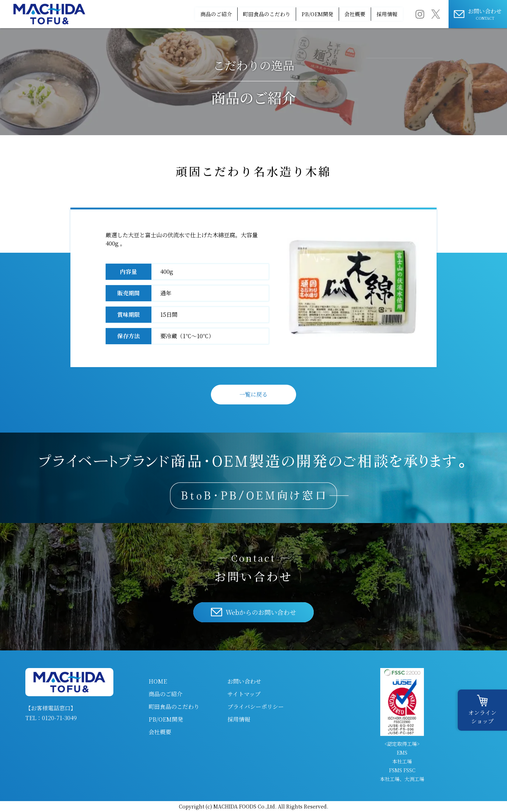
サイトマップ (244, 694)
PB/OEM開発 (290, 14)
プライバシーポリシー (256, 707)
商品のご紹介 (165, 14)
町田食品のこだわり (228, 14)
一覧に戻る (254, 394)
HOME (158, 681)
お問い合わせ (244, 681)
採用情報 (382, 14)
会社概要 (339, 14)
